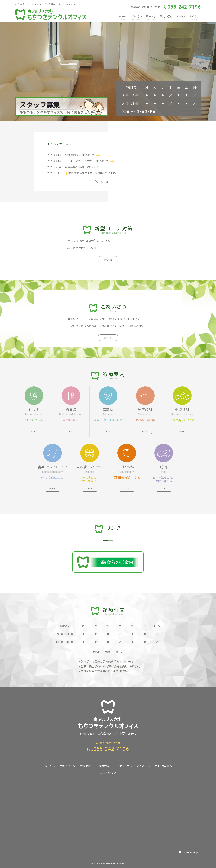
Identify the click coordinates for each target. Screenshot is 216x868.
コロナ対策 (107, 772)
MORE (105, 182)
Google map (188, 852)
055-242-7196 (182, 7)
